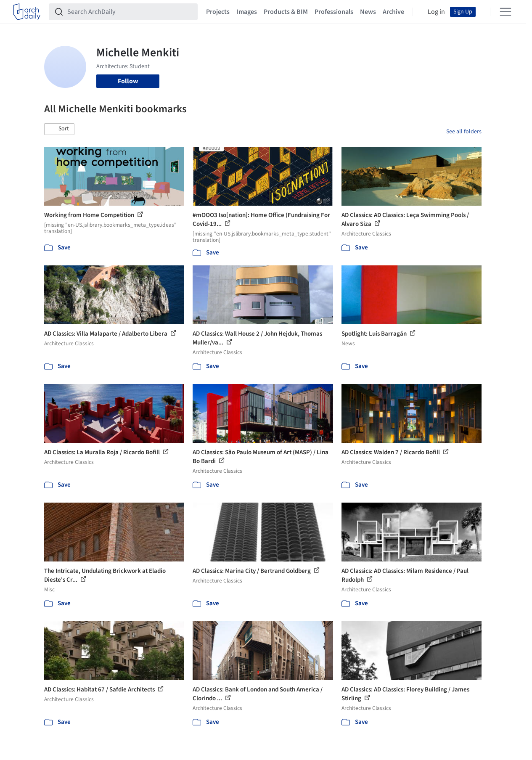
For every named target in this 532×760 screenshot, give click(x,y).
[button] (59, 129)
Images (247, 12)
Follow (128, 81)
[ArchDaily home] (27, 12)
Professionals (334, 12)
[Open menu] (506, 12)
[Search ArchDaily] (130, 12)
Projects (218, 12)
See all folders (464, 132)
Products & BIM (286, 12)
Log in (436, 12)
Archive (393, 12)
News (368, 12)
